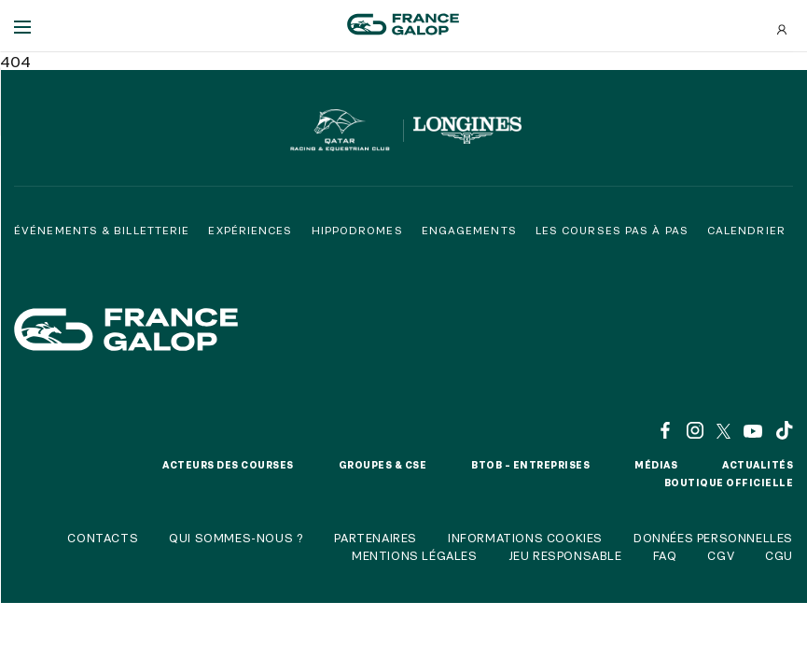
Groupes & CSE (383, 465)
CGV (721, 555)
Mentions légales (415, 555)
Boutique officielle (729, 483)
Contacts (103, 538)
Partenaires (376, 538)
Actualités (758, 465)
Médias (656, 465)
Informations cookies (525, 538)
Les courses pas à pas (612, 230)
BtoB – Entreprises (530, 465)
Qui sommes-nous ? (236, 538)
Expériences (250, 230)
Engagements (469, 230)
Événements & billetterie (102, 230)
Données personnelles (713, 538)
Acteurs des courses (228, 465)
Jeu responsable (565, 555)
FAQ (665, 555)
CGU (779, 555)
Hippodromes (357, 230)
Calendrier (746, 230)
